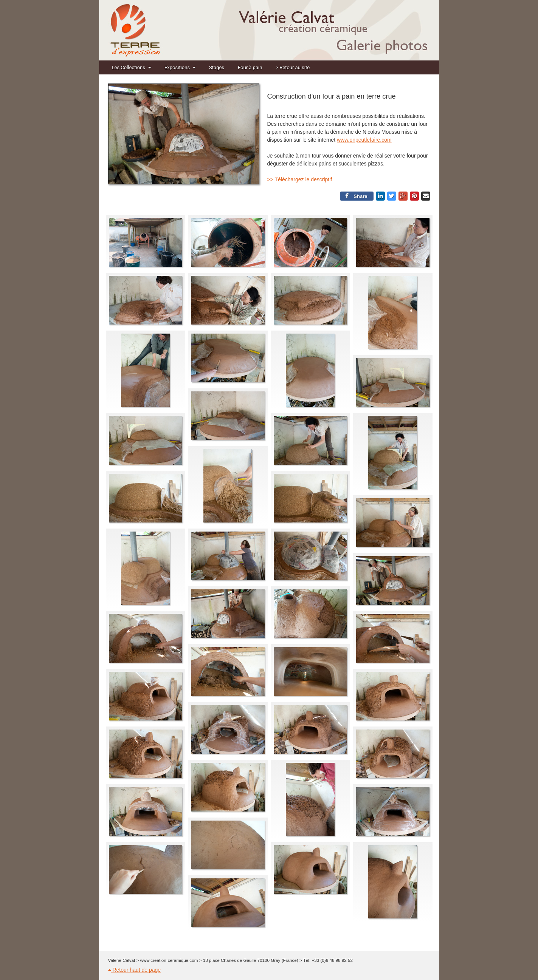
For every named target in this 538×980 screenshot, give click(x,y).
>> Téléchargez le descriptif (300, 179)
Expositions (180, 67)
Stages (217, 67)
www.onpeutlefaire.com (364, 140)
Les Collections (131, 67)
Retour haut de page (135, 970)
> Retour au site (293, 67)
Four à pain (250, 67)
